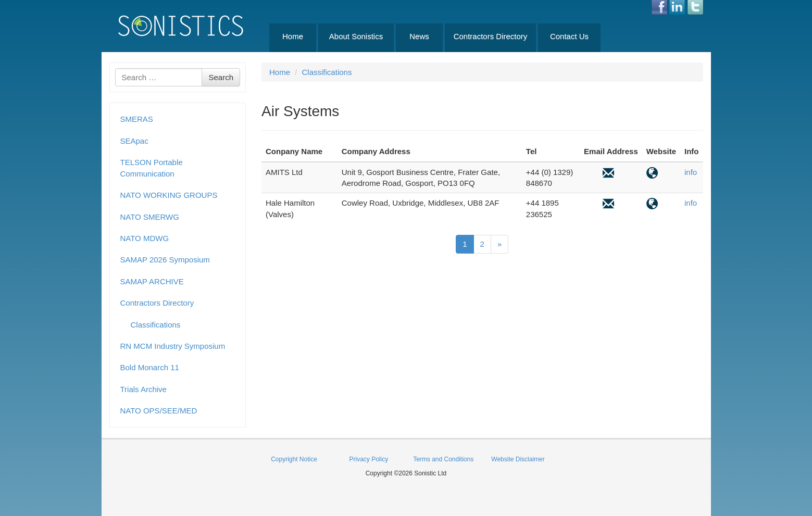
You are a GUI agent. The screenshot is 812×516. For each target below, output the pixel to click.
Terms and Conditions (443, 459)
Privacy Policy (368, 459)
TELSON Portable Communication (152, 168)
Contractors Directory (491, 36)
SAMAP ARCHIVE (152, 281)
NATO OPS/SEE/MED (159, 411)
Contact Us (569, 36)
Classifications (156, 325)
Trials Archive (143, 389)
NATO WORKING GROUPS (169, 195)
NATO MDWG (145, 238)
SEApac (134, 141)
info (691, 172)
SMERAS (137, 119)
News (419, 36)
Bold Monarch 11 (150, 367)
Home (293, 36)
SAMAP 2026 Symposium (165, 260)
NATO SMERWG (150, 217)
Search (221, 77)
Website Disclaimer (518, 459)
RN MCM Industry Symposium (173, 346)
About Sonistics (356, 36)
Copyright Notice (294, 459)
